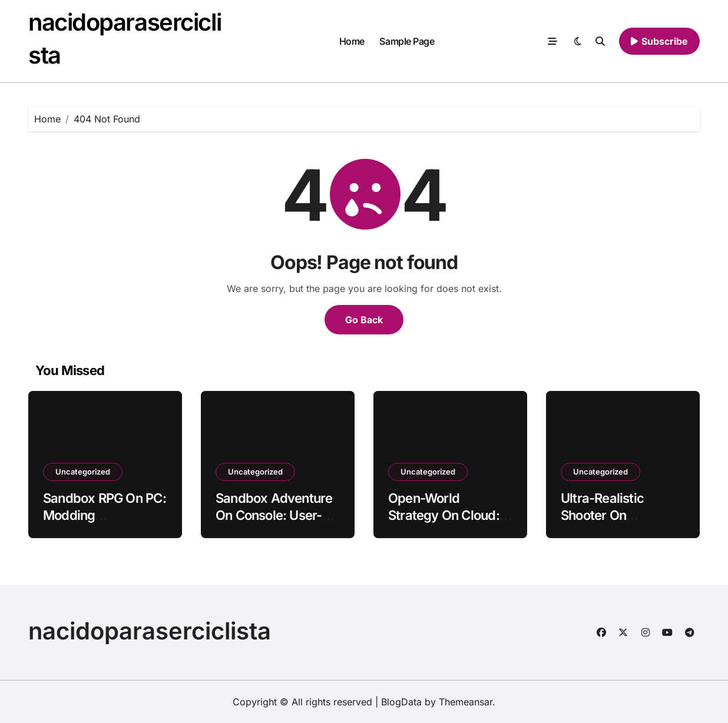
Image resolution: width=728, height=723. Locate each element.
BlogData (401, 702)
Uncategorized (83, 472)
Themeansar (466, 702)
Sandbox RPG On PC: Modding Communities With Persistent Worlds (105, 523)
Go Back (364, 320)
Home (352, 41)
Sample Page (407, 41)
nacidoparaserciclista (150, 631)
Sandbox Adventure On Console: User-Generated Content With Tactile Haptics (274, 523)
